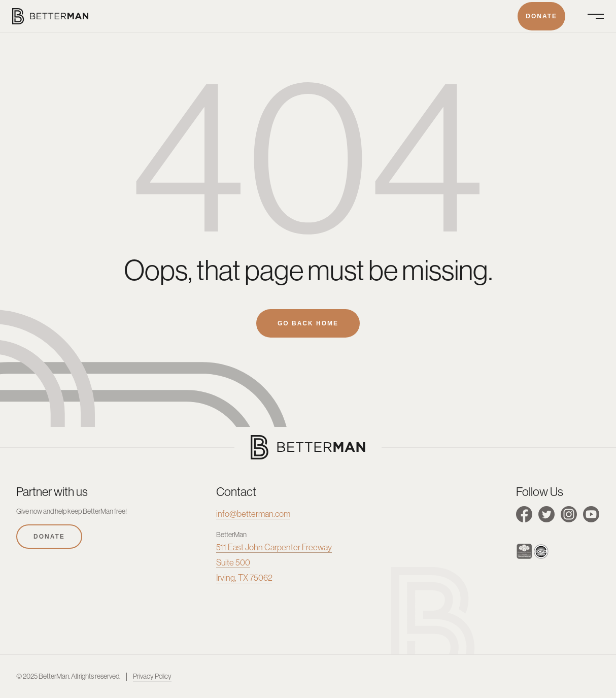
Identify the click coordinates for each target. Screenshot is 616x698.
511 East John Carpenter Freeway (274, 547)
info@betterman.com (253, 514)
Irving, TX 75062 (244, 578)
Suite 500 (233, 562)
